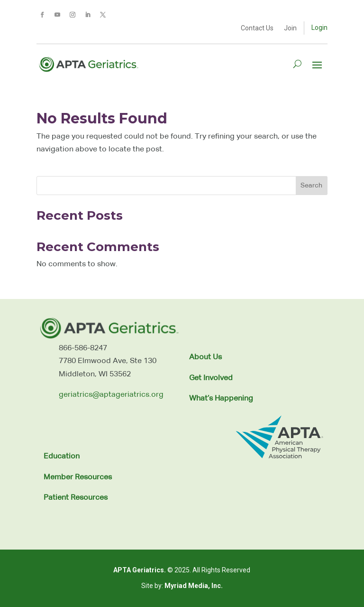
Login (319, 28)
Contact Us (257, 28)
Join (290, 28)
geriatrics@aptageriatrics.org (111, 395)
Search (311, 186)
